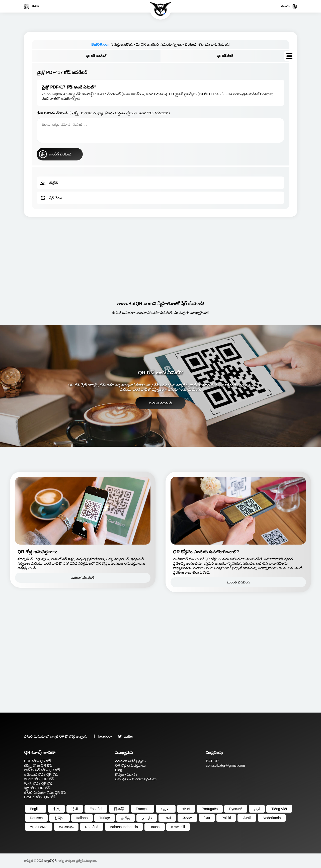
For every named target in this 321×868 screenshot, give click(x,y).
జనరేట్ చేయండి (55, 154)
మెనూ (31, 6)
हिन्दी (75, 809)
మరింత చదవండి (161, 403)
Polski (226, 818)
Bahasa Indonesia (124, 827)
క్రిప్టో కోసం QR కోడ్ (37, 788)
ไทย (207, 818)
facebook (101, 736)
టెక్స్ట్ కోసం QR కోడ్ (38, 765)
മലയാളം (66, 827)
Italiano (82, 818)
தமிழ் (126, 818)
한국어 (59, 818)
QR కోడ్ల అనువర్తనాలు (131, 765)
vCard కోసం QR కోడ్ (39, 779)
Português (210, 809)
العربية (166, 809)
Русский (236, 809)
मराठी (167, 818)
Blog (119, 770)
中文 (56, 809)
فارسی (147, 818)
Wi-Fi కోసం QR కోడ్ (38, 784)
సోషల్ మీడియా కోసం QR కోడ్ (45, 793)
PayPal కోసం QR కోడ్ (40, 797)
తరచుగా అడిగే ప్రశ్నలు (131, 761)
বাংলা (186, 809)
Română (92, 827)
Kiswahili (178, 827)
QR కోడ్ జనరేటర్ (96, 56)
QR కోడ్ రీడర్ (225, 56)
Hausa (154, 827)
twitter (125, 736)
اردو (257, 809)
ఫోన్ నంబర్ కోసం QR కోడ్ (42, 770)
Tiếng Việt (279, 809)
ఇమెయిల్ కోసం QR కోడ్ (41, 774)
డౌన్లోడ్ (49, 183)
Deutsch (36, 818)
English (36, 809)
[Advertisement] (160, 257)
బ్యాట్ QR (51, 861)
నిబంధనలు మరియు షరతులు (136, 779)
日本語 (119, 809)
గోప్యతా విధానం (126, 774)
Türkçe (105, 818)
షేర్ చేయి (51, 198)
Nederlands (272, 818)
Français (143, 809)
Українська (39, 827)
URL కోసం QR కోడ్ (38, 761)
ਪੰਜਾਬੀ (247, 818)
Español (96, 809)
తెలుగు (289, 6)
